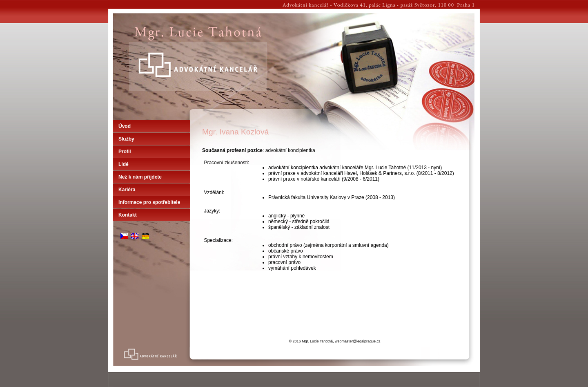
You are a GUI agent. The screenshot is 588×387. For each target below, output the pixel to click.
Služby (126, 139)
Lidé (124, 164)
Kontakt (128, 215)
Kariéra (127, 190)
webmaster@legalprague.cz (358, 341)
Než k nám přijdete (140, 177)
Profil (125, 152)
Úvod (125, 126)
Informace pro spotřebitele (149, 202)
